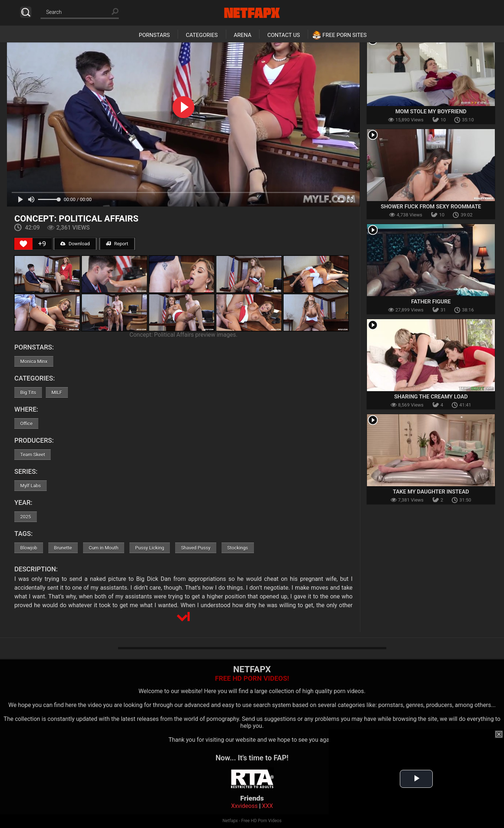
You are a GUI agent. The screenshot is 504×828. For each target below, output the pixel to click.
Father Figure (431, 302)
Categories (202, 35)
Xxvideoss (244, 806)
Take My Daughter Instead (431, 492)
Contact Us (283, 35)
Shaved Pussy (196, 548)
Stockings (238, 548)
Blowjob (29, 548)
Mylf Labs (31, 486)
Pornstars (154, 35)
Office (26, 424)
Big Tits (28, 392)
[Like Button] (23, 244)
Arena (243, 35)
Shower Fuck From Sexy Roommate (431, 207)
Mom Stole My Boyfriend (431, 111)
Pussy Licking (150, 548)
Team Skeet (33, 455)
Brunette (63, 548)
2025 (25, 517)
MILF (57, 392)
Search (26, 12)
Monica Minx (34, 361)
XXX (268, 806)
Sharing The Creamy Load (431, 397)
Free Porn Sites (344, 35)
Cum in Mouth (104, 548)
